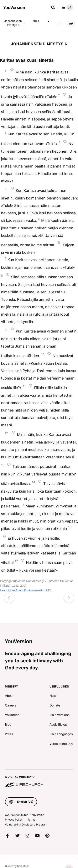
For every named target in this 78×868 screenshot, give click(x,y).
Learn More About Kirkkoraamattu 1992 (25, 590)
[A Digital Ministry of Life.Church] (39, 779)
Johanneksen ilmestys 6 (15, 23)
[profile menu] (67, 7)
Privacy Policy (14, 820)
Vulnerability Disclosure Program (26, 824)
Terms (31, 820)
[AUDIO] (59, 23)
